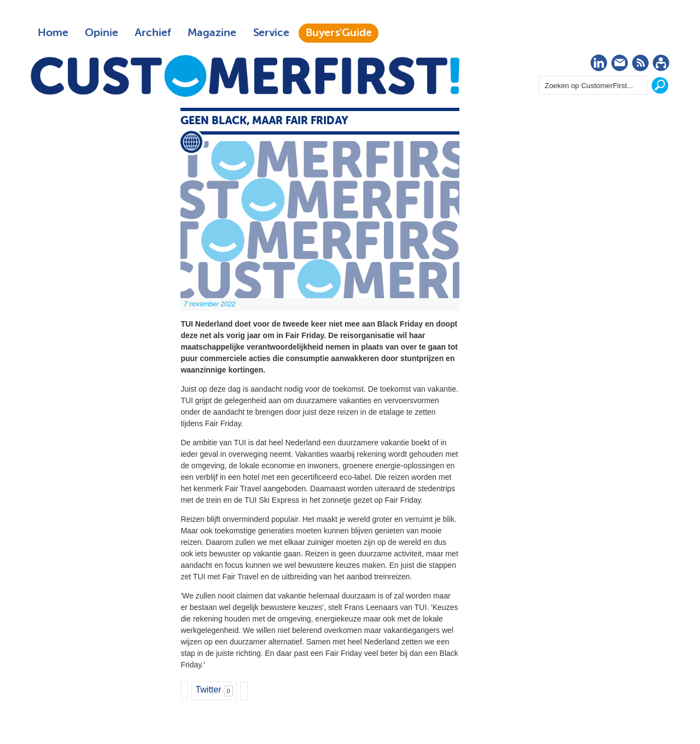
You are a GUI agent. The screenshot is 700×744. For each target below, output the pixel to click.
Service (271, 33)
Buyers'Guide (339, 33)
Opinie (101, 33)
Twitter (208, 690)
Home (53, 33)
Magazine (212, 33)
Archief (153, 33)
